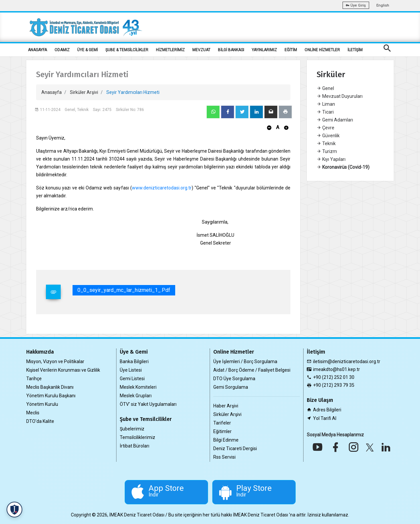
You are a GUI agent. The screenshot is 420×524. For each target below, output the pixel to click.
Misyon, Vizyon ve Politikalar (55, 361)
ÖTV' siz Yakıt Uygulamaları (148, 404)
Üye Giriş (356, 5)
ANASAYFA (37, 50)
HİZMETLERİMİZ (170, 50)
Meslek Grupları (136, 396)
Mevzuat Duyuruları (340, 96)
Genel (325, 88)
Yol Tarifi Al (325, 418)
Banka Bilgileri (134, 361)
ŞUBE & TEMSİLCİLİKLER (127, 50)
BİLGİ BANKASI (231, 50)
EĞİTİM (291, 50)
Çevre (325, 128)
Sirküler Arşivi (84, 92)
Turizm (327, 151)
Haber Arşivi (226, 406)
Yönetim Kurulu (42, 404)
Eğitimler (222, 431)
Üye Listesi (131, 370)
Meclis (33, 413)
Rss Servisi (224, 457)
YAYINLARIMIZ (264, 50)
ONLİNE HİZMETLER (322, 50)
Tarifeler (222, 423)
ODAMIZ (62, 50)
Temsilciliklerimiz (137, 437)
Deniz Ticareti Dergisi (235, 448)
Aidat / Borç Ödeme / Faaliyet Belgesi (252, 370)
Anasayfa (52, 92)
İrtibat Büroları (135, 446)
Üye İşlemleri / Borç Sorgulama (245, 361)
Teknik (326, 143)
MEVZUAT (201, 50)
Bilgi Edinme (226, 440)
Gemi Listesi (132, 379)
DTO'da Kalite (40, 421)
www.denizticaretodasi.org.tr (162, 188)
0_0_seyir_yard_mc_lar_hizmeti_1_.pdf (124, 290)
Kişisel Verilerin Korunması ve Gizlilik (63, 370)
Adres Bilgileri (327, 410)
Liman (326, 104)
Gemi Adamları (335, 120)
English (383, 5)
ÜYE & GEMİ (87, 50)
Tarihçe (34, 379)
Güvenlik (328, 136)
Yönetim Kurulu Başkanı (51, 396)
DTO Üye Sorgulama (234, 379)
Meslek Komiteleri (138, 387)
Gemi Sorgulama (231, 387)
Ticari (325, 112)
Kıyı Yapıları (331, 159)
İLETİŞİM (355, 50)
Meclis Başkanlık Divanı (50, 387)
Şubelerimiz (132, 429)
